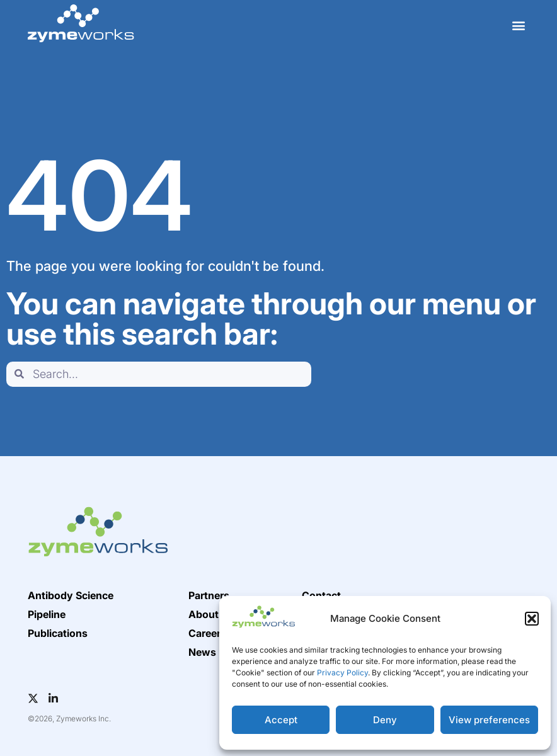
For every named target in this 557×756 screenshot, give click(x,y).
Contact (321, 595)
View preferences (489, 720)
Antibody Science (71, 595)
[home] (81, 23)
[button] (532, 619)
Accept (281, 720)
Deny (385, 720)
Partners (209, 595)
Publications (58, 633)
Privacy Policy (342, 673)
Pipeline (47, 614)
